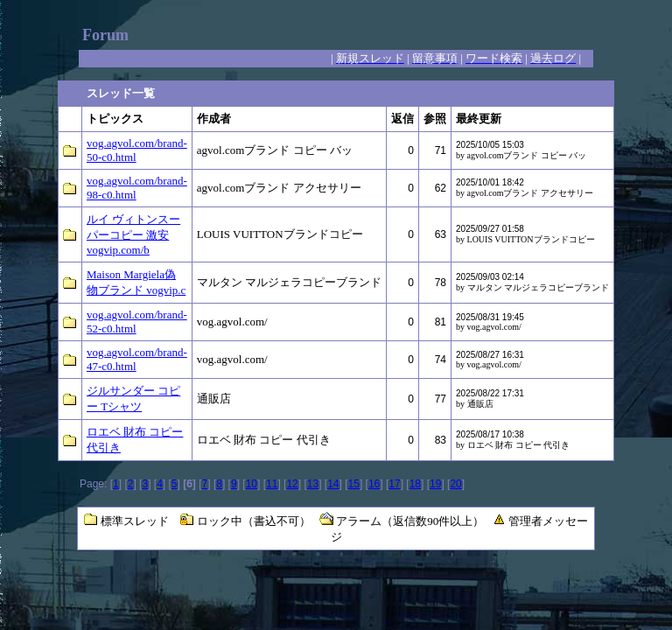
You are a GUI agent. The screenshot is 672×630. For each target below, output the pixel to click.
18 (415, 484)
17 (394, 484)
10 (252, 484)
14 (333, 484)
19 (435, 484)
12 (292, 484)
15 (354, 484)
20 (455, 484)
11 (272, 484)
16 (374, 484)
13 (313, 484)
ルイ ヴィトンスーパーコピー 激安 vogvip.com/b (133, 234)
